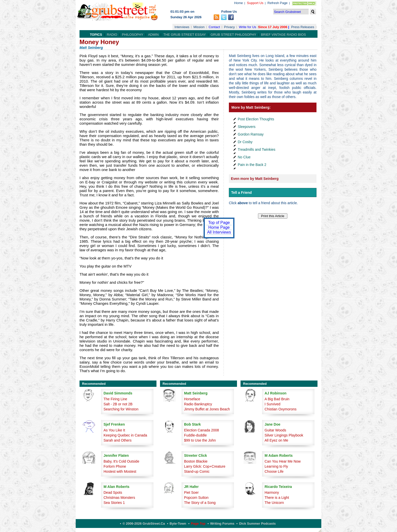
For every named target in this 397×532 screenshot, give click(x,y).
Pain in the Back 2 (252, 165)
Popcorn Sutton (196, 498)
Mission (199, 27)
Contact (214, 27)
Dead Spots (113, 492)
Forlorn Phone (115, 466)
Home (239, 3)
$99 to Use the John (200, 440)
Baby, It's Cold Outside (121, 461)
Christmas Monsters (119, 498)
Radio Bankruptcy (198, 404)
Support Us (255, 3)
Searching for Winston (121, 409)
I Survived (272, 404)
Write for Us (247, 27)
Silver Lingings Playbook (284, 435)
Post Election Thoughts (256, 119)
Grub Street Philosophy (233, 35)
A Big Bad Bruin (277, 399)
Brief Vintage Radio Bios (283, 35)
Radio (112, 35)
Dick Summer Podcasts (257, 524)
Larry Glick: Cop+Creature (205, 466)
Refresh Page (277, 3)
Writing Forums (222, 524)
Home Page (219, 227)
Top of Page (219, 223)
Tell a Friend (241, 193)
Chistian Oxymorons (281, 409)
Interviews (182, 27)
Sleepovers (247, 127)
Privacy (230, 27)
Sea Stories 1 (114, 503)
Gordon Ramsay (251, 134)
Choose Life (274, 471)
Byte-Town (178, 524)
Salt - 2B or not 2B (118, 404)
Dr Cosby (245, 142)
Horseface (192, 399)
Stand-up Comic (197, 471)
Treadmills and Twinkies (257, 149)
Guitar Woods (275, 430)
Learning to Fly (276, 466)
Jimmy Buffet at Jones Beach (207, 409)
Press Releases (303, 27)
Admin (153, 35)
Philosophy (133, 35)
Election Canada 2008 (202, 430)
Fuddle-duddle (195, 435)
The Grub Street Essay (185, 35)
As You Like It (114, 430)
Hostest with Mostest (120, 471)
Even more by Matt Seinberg (255, 179)
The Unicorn (274, 503)
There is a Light (277, 498)
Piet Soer (191, 492)
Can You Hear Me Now (283, 461)
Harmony (272, 492)
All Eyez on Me (276, 440)
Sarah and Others (118, 440)
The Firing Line (115, 399)
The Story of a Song (200, 503)
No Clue (244, 157)
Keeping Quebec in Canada (125, 435)
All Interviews (219, 232)
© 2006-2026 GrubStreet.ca (144, 524)
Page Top (198, 524)
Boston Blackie (196, 461)
